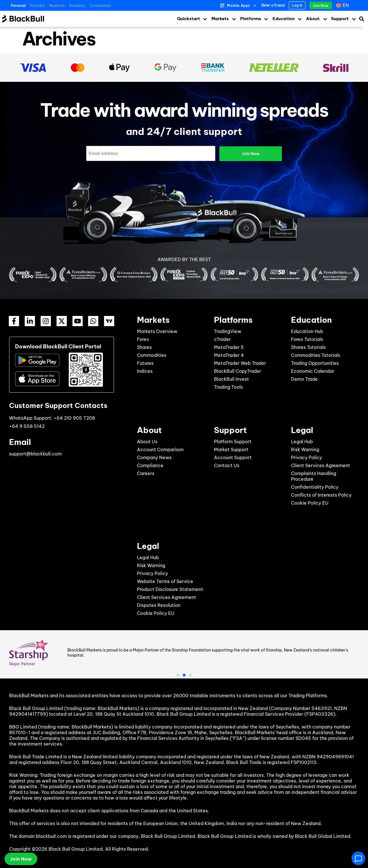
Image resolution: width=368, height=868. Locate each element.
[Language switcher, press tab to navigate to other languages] (343, 5)
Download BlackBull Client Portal (58, 346)
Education (284, 19)
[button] (178, 675)
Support (340, 19)
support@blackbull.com (35, 453)
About (313, 19)
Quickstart (189, 19)
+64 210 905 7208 (74, 417)
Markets (220, 19)
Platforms (251, 19)
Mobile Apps (239, 6)
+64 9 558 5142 (27, 426)
